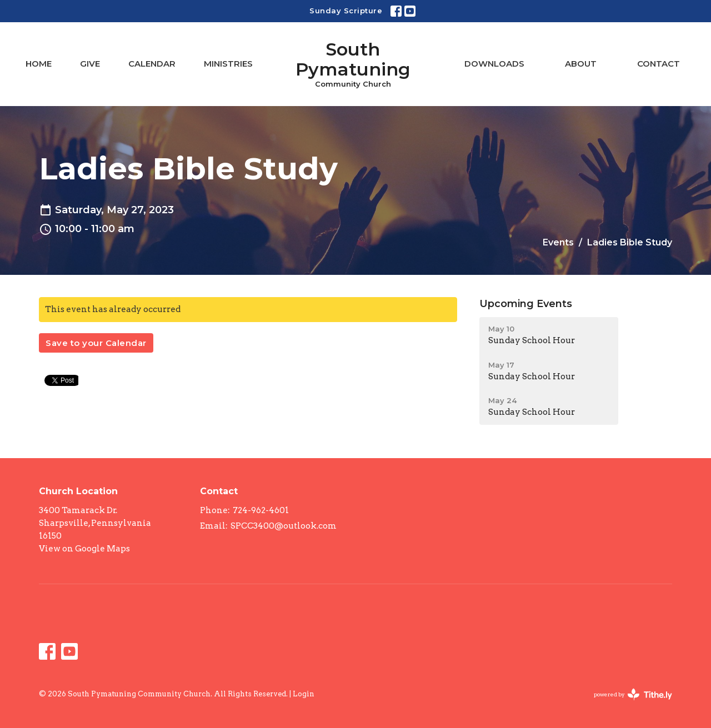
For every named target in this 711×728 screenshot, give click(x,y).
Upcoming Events (526, 304)
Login (304, 694)
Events (558, 242)
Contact (659, 64)
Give (90, 64)
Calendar (152, 64)
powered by (633, 694)
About (581, 64)
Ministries (228, 64)
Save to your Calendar (96, 343)
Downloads (494, 64)
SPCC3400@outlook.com (284, 526)
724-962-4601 (261, 510)
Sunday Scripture (346, 11)
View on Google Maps (84, 549)
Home (39, 64)
